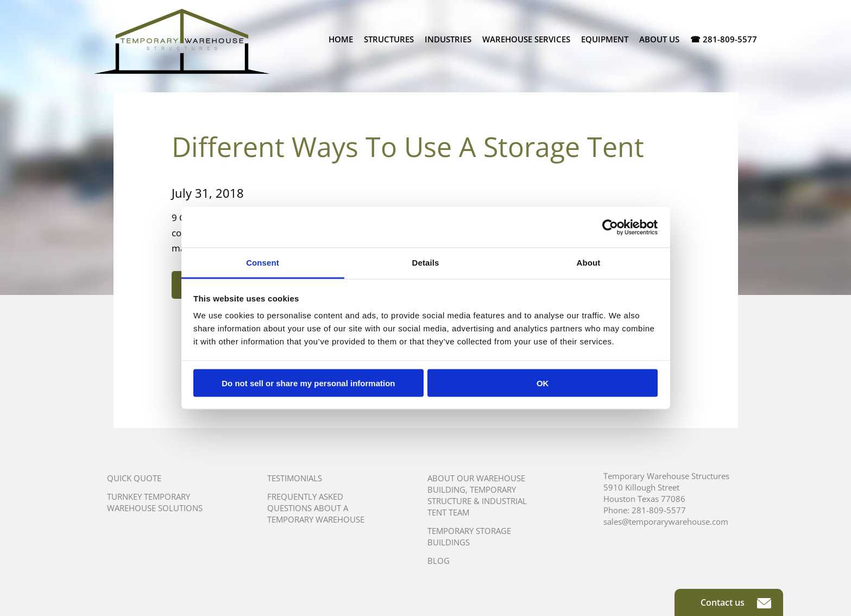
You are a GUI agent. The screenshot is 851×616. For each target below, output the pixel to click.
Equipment (605, 39)
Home (341, 39)
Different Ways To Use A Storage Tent (408, 147)
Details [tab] (426, 263)
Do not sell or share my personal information (308, 383)
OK (543, 383)
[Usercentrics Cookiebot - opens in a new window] (610, 227)
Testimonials (295, 478)
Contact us (736, 602)
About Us (659, 39)
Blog (439, 561)
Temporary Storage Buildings (469, 536)
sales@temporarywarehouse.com (666, 521)
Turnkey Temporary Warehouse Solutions (155, 502)
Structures (389, 39)
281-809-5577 (659, 510)
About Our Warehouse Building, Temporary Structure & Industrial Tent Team (477, 495)
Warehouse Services (526, 39)
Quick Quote (134, 478)
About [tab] (589, 263)
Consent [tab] (263, 263)
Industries (448, 39)
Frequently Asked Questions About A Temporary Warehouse (316, 508)
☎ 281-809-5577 (724, 39)
